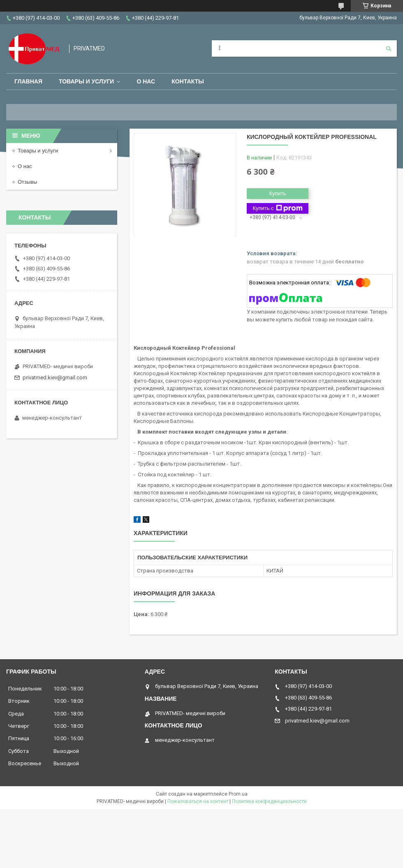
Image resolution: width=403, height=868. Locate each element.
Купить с (277, 208)
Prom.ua (238, 794)
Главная (28, 81)
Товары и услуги (87, 81)
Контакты (188, 81)
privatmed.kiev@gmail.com (55, 377)
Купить (277, 193)
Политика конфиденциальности (269, 801)
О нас (146, 81)
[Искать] (389, 48)
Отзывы (28, 182)
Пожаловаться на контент (198, 801)
